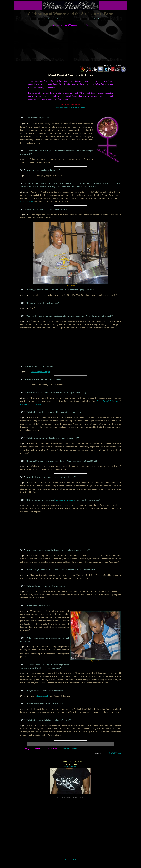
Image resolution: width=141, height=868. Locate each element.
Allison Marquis (27, 201)
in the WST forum (114, 753)
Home (34, 19)
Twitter (84, 19)
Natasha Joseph (42, 696)
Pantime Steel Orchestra (31, 404)
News (63, 19)
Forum (69, 19)
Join (71, 859)
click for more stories (71, 749)
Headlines (48, 19)
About (107, 19)
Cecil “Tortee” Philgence (108, 401)
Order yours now (70, 767)
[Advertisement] (71, 46)
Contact (101, 19)
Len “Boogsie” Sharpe (40, 372)
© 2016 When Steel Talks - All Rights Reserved (70, 108)
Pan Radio (92, 19)
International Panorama (65, 500)
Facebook (77, 19)
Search (40, 19)
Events (56, 19)
